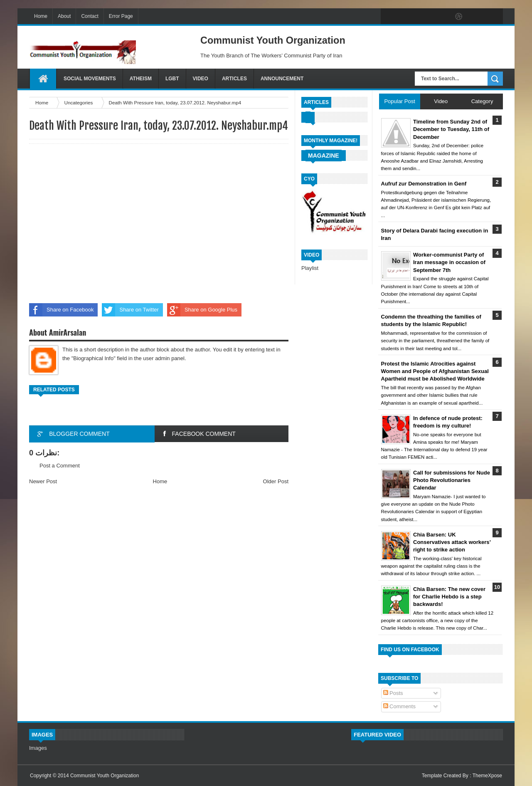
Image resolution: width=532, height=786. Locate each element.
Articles (234, 79)
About (64, 16)
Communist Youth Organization (105, 776)
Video (201, 79)
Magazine (324, 156)
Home (41, 16)
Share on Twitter (130, 310)
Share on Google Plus (202, 310)
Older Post (276, 481)
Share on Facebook (61, 310)
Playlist (310, 268)
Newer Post (43, 481)
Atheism (141, 79)
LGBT (172, 79)
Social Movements (90, 79)
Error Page (121, 16)
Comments (399, 706)
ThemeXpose (487, 776)
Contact (90, 16)
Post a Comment (60, 466)
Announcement (282, 79)
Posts (393, 693)
